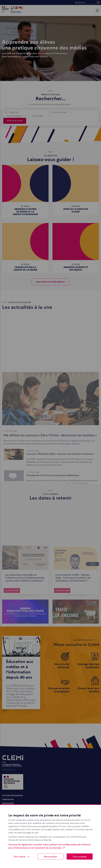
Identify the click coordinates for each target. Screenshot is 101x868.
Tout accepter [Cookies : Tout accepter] (80, 856)
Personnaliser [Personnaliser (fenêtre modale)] (50, 856)
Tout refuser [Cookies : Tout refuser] (21, 857)
